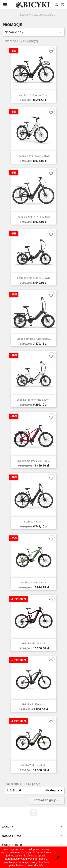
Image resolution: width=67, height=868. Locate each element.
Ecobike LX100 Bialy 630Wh (34, 156)
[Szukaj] (39, 15)
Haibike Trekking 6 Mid (33, 765)
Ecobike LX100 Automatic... (34, 95)
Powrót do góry (47, 800)
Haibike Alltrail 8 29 (34, 643)
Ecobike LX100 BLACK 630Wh (33, 217)
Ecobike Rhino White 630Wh (33, 400)
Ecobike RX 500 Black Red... (33, 461)
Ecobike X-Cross (33, 521)
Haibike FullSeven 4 (34, 704)
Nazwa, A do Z (33, 32)
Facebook (34, 812)
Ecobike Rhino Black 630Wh (33, 278)
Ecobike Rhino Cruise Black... (34, 339)
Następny (54, 791)
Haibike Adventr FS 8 (34, 582)
